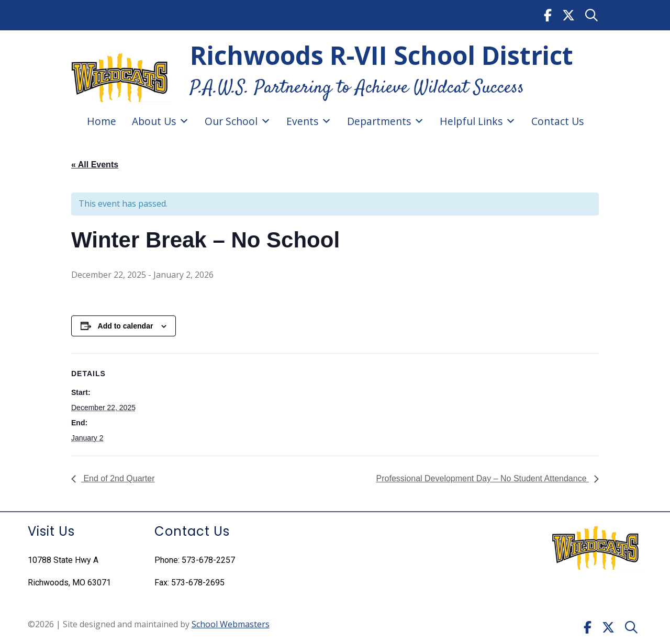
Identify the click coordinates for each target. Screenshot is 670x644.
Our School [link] (238, 121)
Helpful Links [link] (478, 121)
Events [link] (309, 121)
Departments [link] (386, 121)
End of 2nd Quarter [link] (118, 478)
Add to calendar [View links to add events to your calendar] (126, 326)
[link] (548, 15)
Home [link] (102, 121)
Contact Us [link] (557, 121)
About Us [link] (160, 121)
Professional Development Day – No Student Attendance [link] (483, 478)
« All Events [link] (95, 165)
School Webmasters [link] (231, 624)
